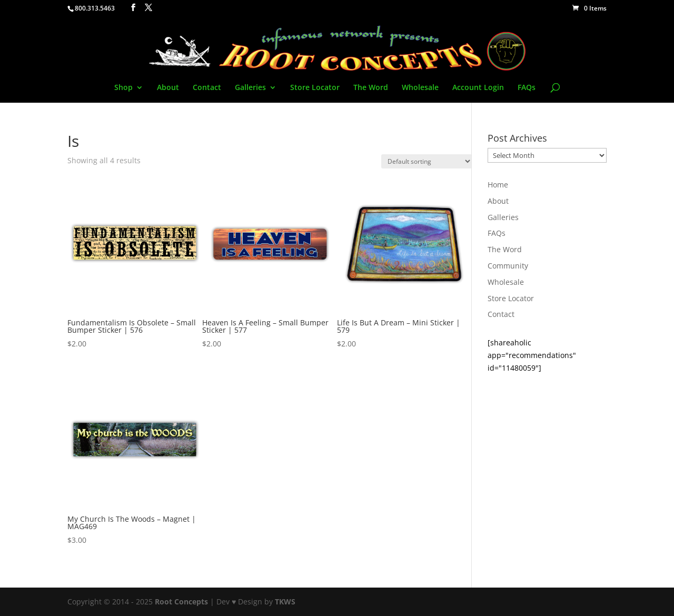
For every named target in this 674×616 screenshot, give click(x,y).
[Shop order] (427, 161)
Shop (123, 88)
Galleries (250, 88)
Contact (207, 88)
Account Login (478, 88)
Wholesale (420, 88)
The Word (371, 88)
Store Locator (315, 88)
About (168, 88)
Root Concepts (181, 602)
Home (498, 185)
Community (508, 266)
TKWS (285, 602)
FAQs (527, 88)
